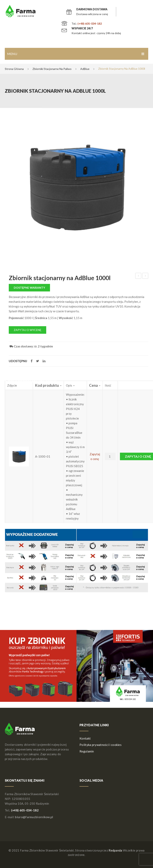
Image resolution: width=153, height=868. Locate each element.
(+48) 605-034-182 (90, 24)
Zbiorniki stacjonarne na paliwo (52, 69)
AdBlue (85, 69)
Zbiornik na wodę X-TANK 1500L (138, 276)
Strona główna (14, 69)
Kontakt (85, 738)
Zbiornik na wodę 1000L (145, 276)
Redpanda (115, 850)
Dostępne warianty (29, 288)
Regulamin (87, 751)
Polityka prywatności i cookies (101, 745)
